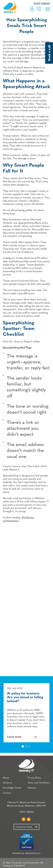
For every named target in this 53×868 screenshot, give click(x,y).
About (6, 778)
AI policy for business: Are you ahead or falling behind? (25, 698)
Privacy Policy (34, 778)
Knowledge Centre (12, 788)
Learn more (14, 737)
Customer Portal (32, 9)
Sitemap (32, 788)
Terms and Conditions (39, 783)
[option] (26, 713)
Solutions (7, 783)
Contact (7, 793)
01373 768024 (42, 4)
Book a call (39, 9)
